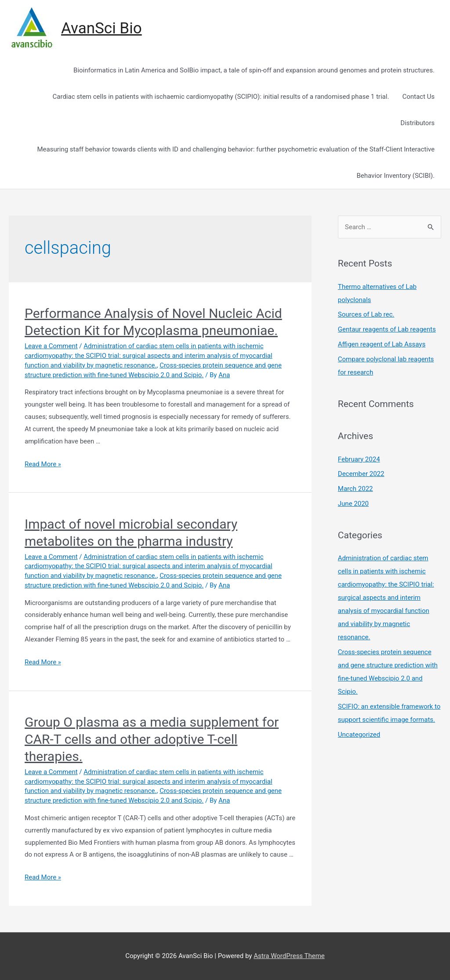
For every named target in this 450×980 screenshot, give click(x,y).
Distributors (417, 123)
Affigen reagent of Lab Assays (382, 344)
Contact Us (418, 97)
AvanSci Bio (102, 28)
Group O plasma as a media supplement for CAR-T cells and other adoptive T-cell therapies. (152, 739)
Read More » (43, 464)
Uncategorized (359, 735)
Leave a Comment (51, 346)
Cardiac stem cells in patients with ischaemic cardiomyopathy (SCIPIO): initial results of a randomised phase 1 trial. (221, 97)
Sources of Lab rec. (366, 314)
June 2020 (353, 504)
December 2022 (361, 474)
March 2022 (356, 489)
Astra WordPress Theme (289, 956)
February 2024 (359, 459)
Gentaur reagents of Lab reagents (387, 329)
